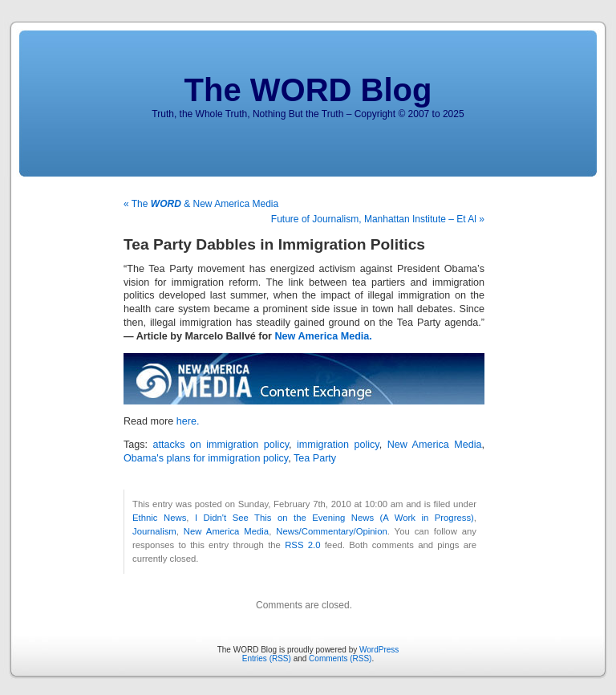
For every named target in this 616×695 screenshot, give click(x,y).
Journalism (154, 531)
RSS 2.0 (302, 545)
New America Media (435, 445)
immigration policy (338, 445)
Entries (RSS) (267, 658)
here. (188, 421)
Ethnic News (159, 518)
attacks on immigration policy (221, 445)
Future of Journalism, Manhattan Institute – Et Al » (378, 219)
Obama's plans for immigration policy (206, 458)
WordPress (379, 650)
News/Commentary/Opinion (332, 531)
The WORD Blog (308, 90)
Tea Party (315, 458)
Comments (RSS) (340, 658)
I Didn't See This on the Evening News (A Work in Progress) (334, 518)
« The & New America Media (201, 204)
